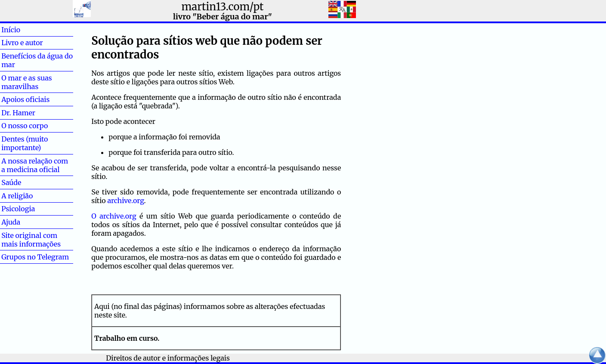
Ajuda (25, 222)
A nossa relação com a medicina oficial (35, 165)
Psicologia (18, 209)
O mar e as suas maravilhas (27, 82)
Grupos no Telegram (35, 257)
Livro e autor (22, 43)
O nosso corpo (25, 126)
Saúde (25, 182)
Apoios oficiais (25, 99)
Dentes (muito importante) (25, 143)
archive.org (125, 201)
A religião (17, 196)
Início (25, 30)
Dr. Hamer (18, 113)
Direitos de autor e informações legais (168, 358)
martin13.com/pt (222, 7)
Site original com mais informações (31, 240)
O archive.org (114, 216)
